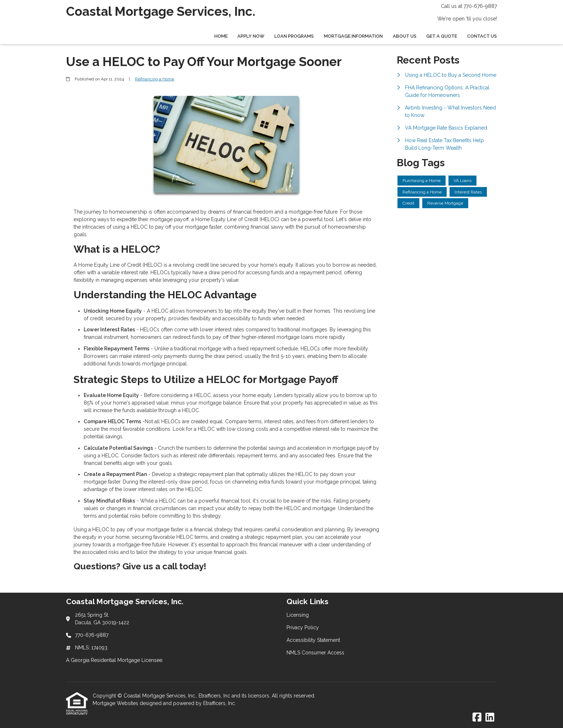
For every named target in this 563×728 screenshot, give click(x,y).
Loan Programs (294, 36)
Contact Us (482, 36)
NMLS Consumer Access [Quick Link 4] (315, 653)
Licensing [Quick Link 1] (298, 615)
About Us (405, 36)
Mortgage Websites (116, 703)
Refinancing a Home (155, 79)
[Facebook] (477, 718)
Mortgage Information (353, 36)
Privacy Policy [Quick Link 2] (303, 627)
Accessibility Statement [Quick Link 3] (313, 640)
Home (221, 36)
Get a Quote (442, 36)
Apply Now (251, 36)
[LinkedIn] (490, 718)
